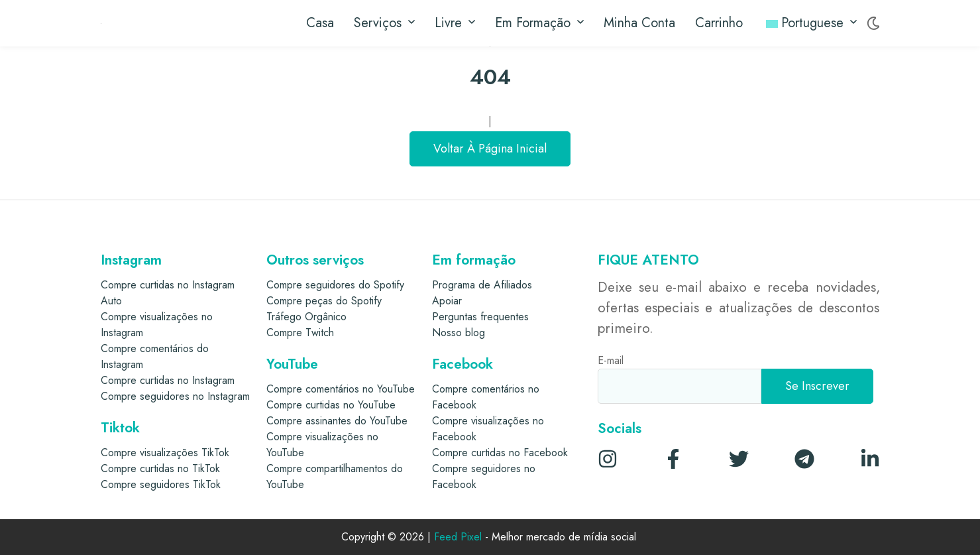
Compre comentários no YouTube (341, 389)
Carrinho (719, 23)
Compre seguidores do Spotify (335, 285)
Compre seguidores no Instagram (175, 396)
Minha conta (639, 23)
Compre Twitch (300, 333)
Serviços (384, 23)
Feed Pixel (458, 537)
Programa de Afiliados (482, 285)
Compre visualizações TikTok (165, 453)
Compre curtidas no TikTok (160, 468)
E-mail (611, 360)
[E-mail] (680, 386)
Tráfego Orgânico (306, 317)
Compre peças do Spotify (324, 301)
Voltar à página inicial (490, 149)
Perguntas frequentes (480, 317)
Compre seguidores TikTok (161, 484)
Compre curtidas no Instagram (168, 380)
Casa (320, 23)
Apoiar (447, 301)
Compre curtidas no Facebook (500, 453)
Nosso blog (459, 333)
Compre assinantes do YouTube (337, 421)
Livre (455, 23)
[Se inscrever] (817, 386)
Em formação (539, 23)
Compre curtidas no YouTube (331, 405)
